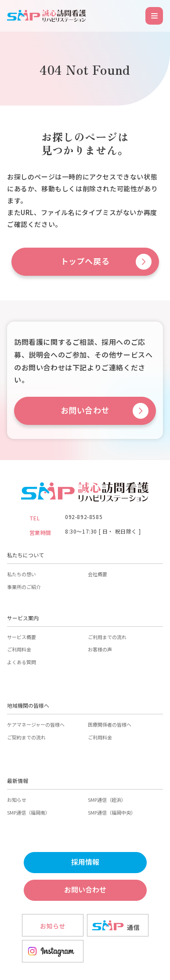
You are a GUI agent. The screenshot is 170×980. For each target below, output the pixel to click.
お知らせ (17, 800)
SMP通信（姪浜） (107, 800)
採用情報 (85, 862)
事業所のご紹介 (24, 587)
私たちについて (25, 555)
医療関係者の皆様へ (110, 724)
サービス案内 (23, 618)
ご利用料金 (19, 649)
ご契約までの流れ (26, 737)
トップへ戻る (85, 261)
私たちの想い (22, 574)
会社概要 (98, 574)
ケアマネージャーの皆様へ (36, 724)
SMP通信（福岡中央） (112, 812)
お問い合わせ (85, 411)
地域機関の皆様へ (28, 705)
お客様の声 (100, 649)
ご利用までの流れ (107, 637)
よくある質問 (22, 662)
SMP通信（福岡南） (29, 812)
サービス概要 (22, 637)
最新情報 (18, 781)
